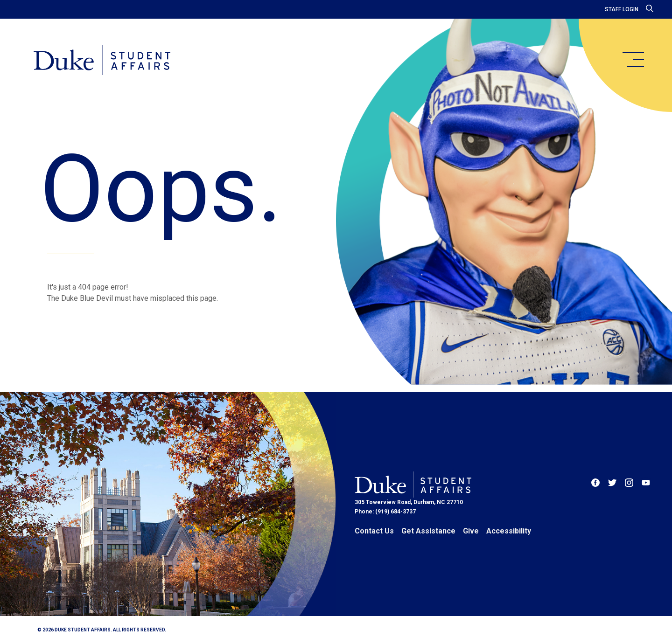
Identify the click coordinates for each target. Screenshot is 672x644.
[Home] (102, 61)
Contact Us (374, 531)
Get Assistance (428, 531)
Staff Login (622, 9)
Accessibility (509, 531)
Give (471, 531)
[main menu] (633, 60)
